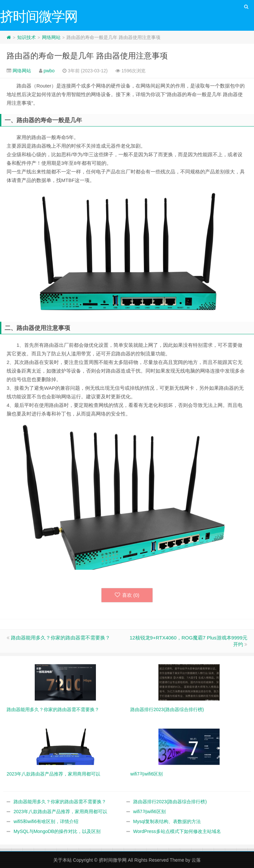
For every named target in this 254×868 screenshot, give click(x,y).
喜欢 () (127, 595)
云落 (196, 860)
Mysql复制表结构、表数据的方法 (167, 821)
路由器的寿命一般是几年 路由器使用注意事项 (87, 56)
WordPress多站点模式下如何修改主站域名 (177, 831)
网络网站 (51, 37)
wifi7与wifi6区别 (149, 812)
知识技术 (26, 37)
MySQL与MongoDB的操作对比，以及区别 (57, 831)
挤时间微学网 (113, 860)
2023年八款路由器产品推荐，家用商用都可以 (60, 812)
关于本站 (63, 860)
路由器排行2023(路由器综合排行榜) (170, 802)
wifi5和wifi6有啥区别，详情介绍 (46, 821)
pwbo (49, 71)
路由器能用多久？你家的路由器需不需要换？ (61, 638)
